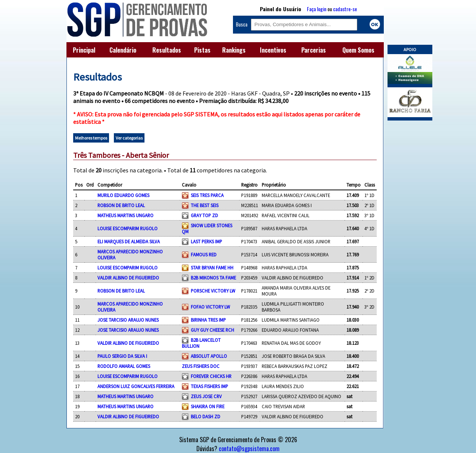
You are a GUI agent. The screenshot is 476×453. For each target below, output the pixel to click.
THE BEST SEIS (205, 205)
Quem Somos (358, 50)
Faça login (317, 9)
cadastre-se (345, 9)
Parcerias (314, 50)
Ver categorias (129, 138)
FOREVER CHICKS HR (211, 376)
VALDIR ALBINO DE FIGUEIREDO (128, 278)
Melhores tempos (91, 138)
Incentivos (273, 50)
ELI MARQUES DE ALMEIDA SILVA (129, 241)
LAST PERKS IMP (206, 241)
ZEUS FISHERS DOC (201, 366)
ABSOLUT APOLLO (209, 356)
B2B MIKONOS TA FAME (213, 278)
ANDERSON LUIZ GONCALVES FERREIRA (136, 386)
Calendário (123, 50)
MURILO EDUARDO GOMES (123, 195)
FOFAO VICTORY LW (210, 307)
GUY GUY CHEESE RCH (212, 330)
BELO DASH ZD (206, 416)
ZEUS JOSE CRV (206, 396)
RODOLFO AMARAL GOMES (124, 366)
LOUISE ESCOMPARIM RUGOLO (127, 228)
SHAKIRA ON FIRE (208, 406)
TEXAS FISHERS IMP (209, 386)
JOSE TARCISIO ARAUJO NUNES (128, 320)
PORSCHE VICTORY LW (213, 291)
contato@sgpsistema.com (249, 449)
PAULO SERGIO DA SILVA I (122, 356)
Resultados (167, 50)
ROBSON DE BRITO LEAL (121, 205)
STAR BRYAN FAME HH (212, 268)
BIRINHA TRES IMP (208, 320)
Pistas (202, 50)
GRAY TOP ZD (204, 215)
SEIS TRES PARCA (207, 195)
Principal (84, 50)
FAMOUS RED (204, 254)
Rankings (234, 50)
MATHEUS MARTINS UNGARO (125, 215)
